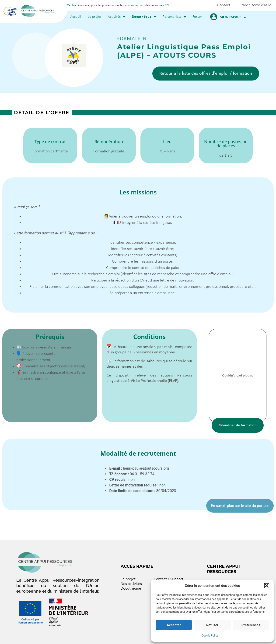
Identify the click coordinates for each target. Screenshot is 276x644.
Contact (224, 5)
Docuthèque (144, 17)
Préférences (251, 625)
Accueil (76, 17)
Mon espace (233, 17)
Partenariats (174, 17)
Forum (197, 17)
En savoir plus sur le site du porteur (240, 506)
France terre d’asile (255, 5)
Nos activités (131, 584)
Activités (117, 17)
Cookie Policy (210, 636)
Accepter (174, 625)
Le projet (94, 17)
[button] (267, 586)
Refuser (212, 625)
